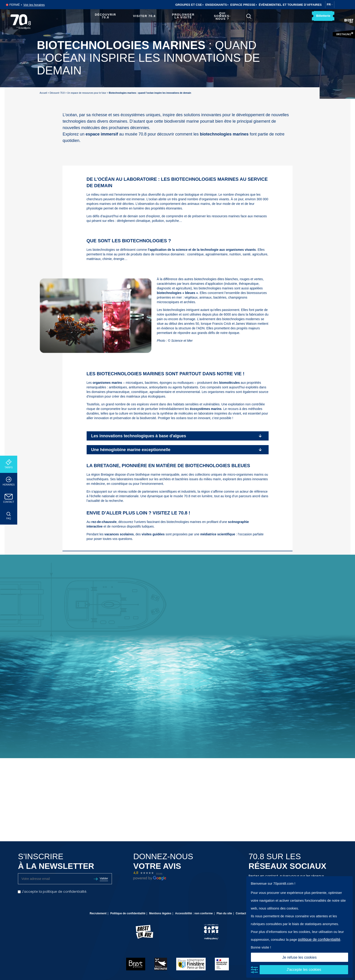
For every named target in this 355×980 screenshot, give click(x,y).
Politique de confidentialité (128, 913)
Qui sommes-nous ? (222, 16)
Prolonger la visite (183, 16)
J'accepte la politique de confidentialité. (52, 892)
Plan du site (224, 913)
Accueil (43, 93)
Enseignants (216, 5)
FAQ (9, 516)
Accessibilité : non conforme (194, 913)
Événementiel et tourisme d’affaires (290, 5)
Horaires (9, 481)
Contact (9, 498)
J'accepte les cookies (304, 970)
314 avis (159, 873)
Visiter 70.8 (144, 16)
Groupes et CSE (189, 5)
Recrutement (98, 913)
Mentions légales (160, 913)
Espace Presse (243, 5)
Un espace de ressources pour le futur (87, 93)
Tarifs (9, 464)
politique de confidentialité (319, 939)
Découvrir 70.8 (105, 16)
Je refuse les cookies (300, 957)
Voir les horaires (34, 5)
